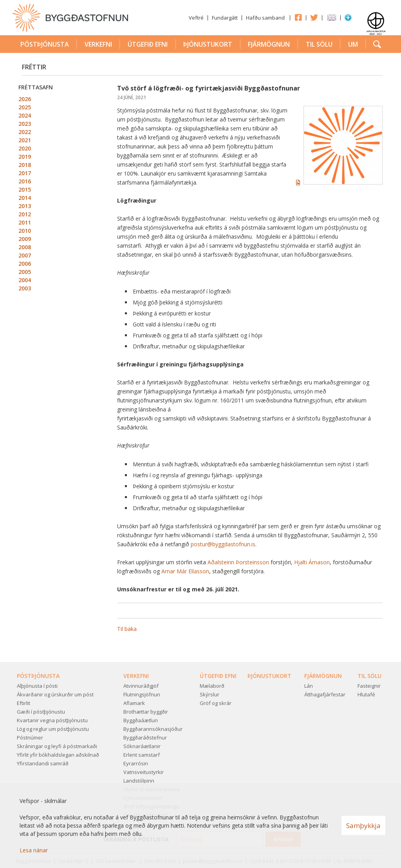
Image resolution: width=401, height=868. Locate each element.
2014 (25, 198)
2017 (25, 173)
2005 (25, 272)
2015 (25, 189)
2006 (25, 264)
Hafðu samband (265, 18)
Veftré (196, 18)
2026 (25, 99)
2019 (25, 157)
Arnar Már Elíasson (185, 571)
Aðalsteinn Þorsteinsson (238, 562)
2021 (25, 140)
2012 (25, 214)
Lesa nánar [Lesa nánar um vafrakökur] (34, 850)
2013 (25, 206)
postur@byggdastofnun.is (223, 544)
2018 (25, 165)
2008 (25, 247)
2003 (25, 288)
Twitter (314, 17)
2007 (25, 255)
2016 (25, 181)
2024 (25, 115)
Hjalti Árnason (312, 562)
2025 (25, 107)
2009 (25, 239)
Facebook (298, 17)
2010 (25, 231)
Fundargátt (225, 18)
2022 (25, 132)
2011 (25, 222)
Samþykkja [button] (363, 825)
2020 (25, 148)
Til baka (127, 629)
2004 (25, 280)
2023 (25, 124)
